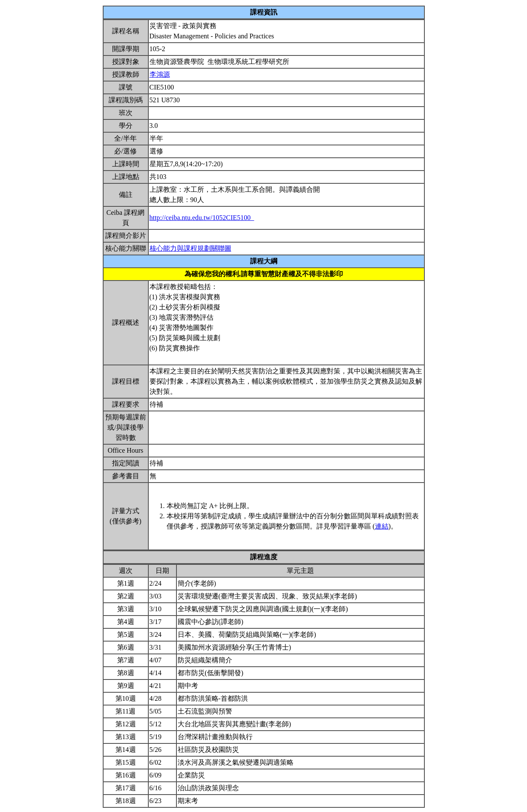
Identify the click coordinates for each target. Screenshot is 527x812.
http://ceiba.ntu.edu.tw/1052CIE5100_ (202, 218)
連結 (382, 526)
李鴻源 (160, 74)
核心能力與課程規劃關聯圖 (190, 248)
